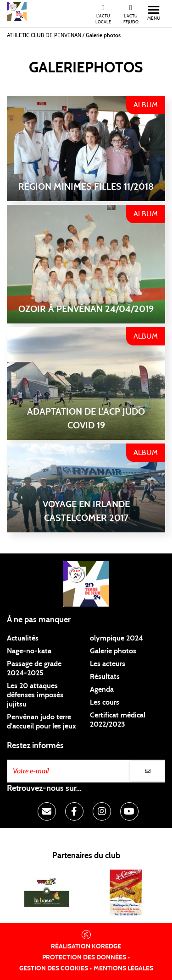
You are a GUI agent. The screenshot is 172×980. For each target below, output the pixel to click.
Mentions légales (123, 969)
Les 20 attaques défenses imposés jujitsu (35, 695)
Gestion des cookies (54, 969)
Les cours (105, 702)
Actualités (23, 638)
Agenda (102, 690)
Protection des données (84, 958)
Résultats (105, 677)
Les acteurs (108, 664)
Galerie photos (113, 651)
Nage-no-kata (29, 651)
